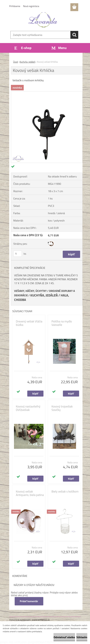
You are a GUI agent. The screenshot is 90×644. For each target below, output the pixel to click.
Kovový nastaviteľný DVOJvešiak (28, 408)
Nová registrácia (31, 6)
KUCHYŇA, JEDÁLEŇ (44, 295)
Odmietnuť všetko (64, 637)
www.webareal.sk (41, 620)
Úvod (16, 62)
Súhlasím (82, 637)
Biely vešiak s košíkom (65, 491)
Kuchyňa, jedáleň (27, 62)
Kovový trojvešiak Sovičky (62, 408)
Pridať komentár (29, 601)
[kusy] (18, 254)
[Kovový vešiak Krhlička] (47, 93)
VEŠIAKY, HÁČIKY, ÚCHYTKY (30, 291)
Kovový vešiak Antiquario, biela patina (30, 493)
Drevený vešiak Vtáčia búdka (29, 323)
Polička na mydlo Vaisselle (62, 323)
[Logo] (43, 20)
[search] (74, 35)
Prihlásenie (15, 6)
